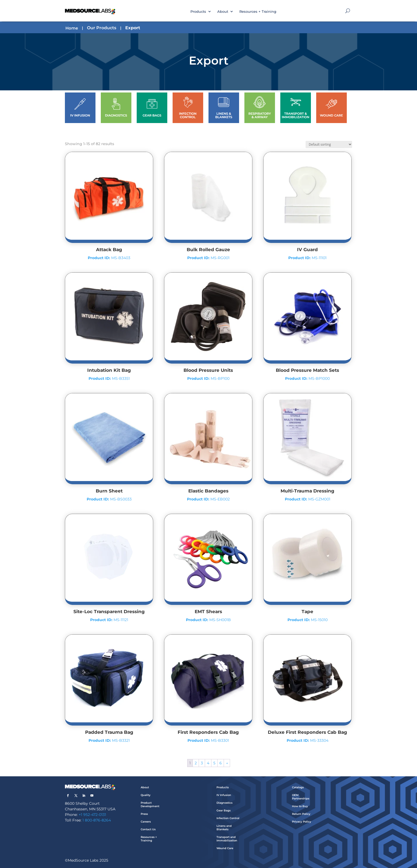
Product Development (150, 804)
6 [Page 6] (221, 763)
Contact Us (148, 829)
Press (144, 814)
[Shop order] (329, 144)
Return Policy (301, 814)
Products (198, 11)
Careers (146, 822)
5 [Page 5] (214, 763)
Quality (146, 795)
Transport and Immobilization (227, 839)
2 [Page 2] (196, 763)
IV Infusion (224, 795)
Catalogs (298, 787)
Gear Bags (224, 810)
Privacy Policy (302, 822)
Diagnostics (224, 803)
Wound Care (225, 848)
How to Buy (300, 806)
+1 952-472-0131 (92, 815)
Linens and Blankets (224, 828)
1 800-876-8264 (97, 820)
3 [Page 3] (202, 763)
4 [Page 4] (208, 763)
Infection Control (228, 818)
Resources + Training (258, 11)
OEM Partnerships (301, 797)
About (223, 11)
